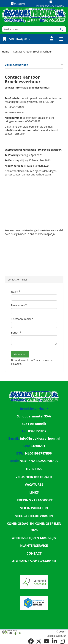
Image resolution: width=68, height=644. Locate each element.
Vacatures (34, 485)
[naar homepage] (34, 16)
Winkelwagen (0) (17, 39)
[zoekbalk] (30, 29)
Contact (34, 553)
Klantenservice (34, 546)
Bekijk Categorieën (34, 65)
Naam (15, 292)
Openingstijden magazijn (34, 538)
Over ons (34, 469)
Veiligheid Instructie (34, 477)
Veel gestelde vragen (34, 516)
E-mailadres (18, 305)
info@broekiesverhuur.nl (50, 6)
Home (6, 52)
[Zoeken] (62, 29)
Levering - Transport (34, 500)
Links (34, 492)
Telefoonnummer (21, 319)
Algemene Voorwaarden (34, 561)
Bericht (15, 333)
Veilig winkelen (34, 508)
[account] (50, 39)
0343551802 (18, 4)
